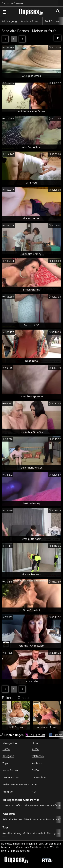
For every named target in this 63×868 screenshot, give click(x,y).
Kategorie (8, 756)
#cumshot (39, 833)
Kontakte (37, 763)
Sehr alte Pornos (15, 31)
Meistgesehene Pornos (16, 784)
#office (27, 833)
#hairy (18, 833)
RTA (34, 792)
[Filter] (58, 38)
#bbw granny (55, 833)
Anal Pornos (52, 21)
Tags (5, 763)
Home (6, 749)
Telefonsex (38, 756)
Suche (35, 749)
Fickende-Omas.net (18, 698)
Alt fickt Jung (9, 21)
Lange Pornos (11, 777)
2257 (34, 784)
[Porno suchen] (4, 12)
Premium (8, 792)
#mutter (7, 833)
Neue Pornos (10, 770)
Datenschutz (39, 777)
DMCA (35, 770)
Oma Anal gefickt (13, 805)
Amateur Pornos (31, 21)
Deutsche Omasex (12, 3)
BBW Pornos (31, 819)
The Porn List (35, 735)
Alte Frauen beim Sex (37, 805)
